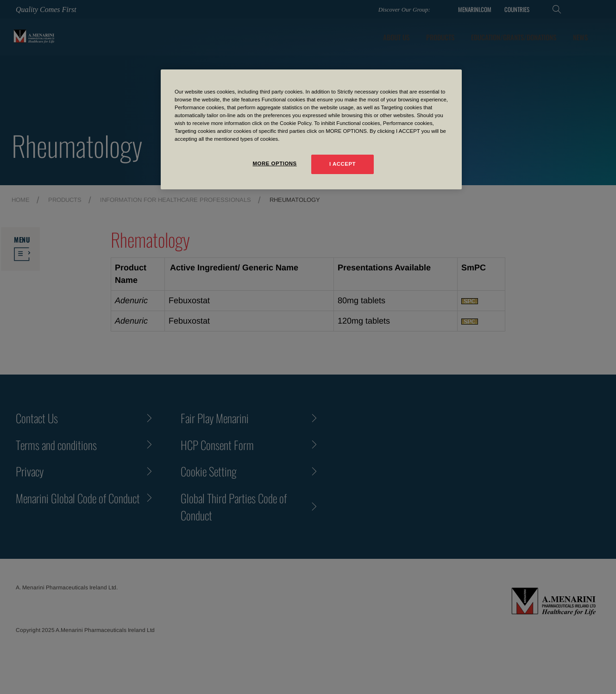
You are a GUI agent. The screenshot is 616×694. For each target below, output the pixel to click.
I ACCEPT (343, 164)
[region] (311, 129)
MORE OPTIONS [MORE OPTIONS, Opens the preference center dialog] (274, 163)
